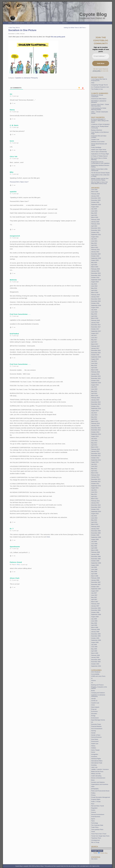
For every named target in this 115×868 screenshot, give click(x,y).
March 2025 (95, 217)
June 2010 (94, 518)
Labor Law (94, 767)
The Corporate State (97, 825)
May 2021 (94, 243)
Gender (93, 733)
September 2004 (96, 666)
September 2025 (96, 205)
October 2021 (95, 232)
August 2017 (95, 333)
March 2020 (95, 267)
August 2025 (95, 207)
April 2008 (94, 574)
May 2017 (94, 340)
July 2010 (94, 516)
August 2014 (95, 411)
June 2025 (94, 211)
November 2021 (96, 230)
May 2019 (94, 288)
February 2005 (95, 655)
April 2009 (94, 548)
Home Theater (95, 750)
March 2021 (95, 247)
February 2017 (95, 346)
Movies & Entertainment (98, 778)
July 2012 (94, 464)
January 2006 (95, 632)
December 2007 (96, 582)
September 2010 (96, 511)
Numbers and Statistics (98, 782)
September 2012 (96, 460)
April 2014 (94, 419)
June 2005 (94, 647)
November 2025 (96, 200)
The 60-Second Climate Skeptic (100, 173)
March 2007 (95, 602)
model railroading (96, 776)
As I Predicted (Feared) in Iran (100, 87)
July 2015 (94, 387)
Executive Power (96, 724)
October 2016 (95, 355)
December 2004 (96, 660)
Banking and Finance (97, 685)
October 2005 (95, 638)
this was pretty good (58, 37)
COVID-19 (94, 701)
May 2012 (94, 469)
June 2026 (94, 190)
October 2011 (95, 484)
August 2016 (95, 359)
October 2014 (95, 406)
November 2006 (96, 610)
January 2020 (95, 271)
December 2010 (96, 505)
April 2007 (94, 599)
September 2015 (96, 383)
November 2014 (96, 404)
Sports (93, 819)
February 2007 (95, 604)
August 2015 (95, 385)
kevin (12, 141)
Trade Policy (95, 827)
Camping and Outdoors (98, 693)
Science (94, 812)
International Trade (97, 763)
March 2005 (95, 653)
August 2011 (95, 488)
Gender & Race (96, 735)
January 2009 (95, 554)
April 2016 (94, 368)
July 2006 (94, 619)
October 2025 (95, 202)
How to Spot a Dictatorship (99, 152)
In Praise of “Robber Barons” (100, 156)
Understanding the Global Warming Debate (99, 109)
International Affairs (97, 761)
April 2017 (94, 342)
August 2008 (95, 565)
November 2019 (96, 275)
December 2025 (96, 198)
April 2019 (94, 290)
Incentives (94, 757)
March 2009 (95, 550)
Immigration (95, 754)
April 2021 (94, 245)
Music (93, 780)
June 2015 (94, 389)
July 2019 (94, 284)
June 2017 (94, 338)
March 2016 (95, 370)
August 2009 (95, 539)
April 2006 (94, 625)
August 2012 (95, 462)
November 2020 (96, 254)
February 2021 (95, 250)
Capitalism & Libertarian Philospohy (26, 78)
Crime (93, 705)
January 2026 (95, 196)
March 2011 (95, 499)
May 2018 (94, 314)
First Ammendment (97, 729)
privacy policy (97, 71)
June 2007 (94, 595)
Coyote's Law (95, 703)
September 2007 (96, 589)
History (93, 746)
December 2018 (96, 299)
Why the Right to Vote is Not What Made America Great (99, 183)
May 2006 (94, 623)
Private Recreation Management (101, 797)
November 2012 (96, 456)
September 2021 (96, 235)
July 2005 (94, 645)
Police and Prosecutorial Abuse (100, 791)
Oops (93, 83)
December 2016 (96, 350)
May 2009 (94, 546)
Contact (65, 23)
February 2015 (95, 398)
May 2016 (94, 365)
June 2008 (94, 569)
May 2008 (94, 572)
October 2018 (95, 303)
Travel (93, 832)
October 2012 (95, 458)
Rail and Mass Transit (98, 806)
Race (93, 804)
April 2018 (94, 316)
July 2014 (94, 413)
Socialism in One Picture (22, 30)
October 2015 (95, 381)
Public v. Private (96, 802)
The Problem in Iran (97, 89)
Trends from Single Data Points (100, 836)
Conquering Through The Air (99, 85)
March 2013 (95, 447)
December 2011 (96, 479)
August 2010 (95, 514)
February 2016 (95, 372)
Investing (94, 765)
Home (10, 23)
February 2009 (95, 552)
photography (95, 789)
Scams (93, 810)
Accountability (95, 674)
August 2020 (95, 260)
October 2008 (95, 561)
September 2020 (96, 258)
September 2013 (96, 434)
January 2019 (95, 297)
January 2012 (95, 477)
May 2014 (94, 417)
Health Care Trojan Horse (99, 150)
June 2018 (94, 312)
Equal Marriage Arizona (98, 720)
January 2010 (95, 529)
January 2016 (95, 374)
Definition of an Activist (98, 142)
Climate (93, 699)
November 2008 (96, 559)
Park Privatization (39, 23)
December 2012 (96, 454)
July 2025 (94, 209)
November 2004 (96, 662)
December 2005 (96, 634)
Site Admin (94, 859)
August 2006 (95, 617)
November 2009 (96, 533)
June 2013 (94, 441)
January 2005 (95, 657)
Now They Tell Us (15, 28)
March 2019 (95, 292)
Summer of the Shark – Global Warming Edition (100, 105)
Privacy (93, 795)
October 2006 (95, 612)
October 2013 (95, 432)
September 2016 (96, 357)
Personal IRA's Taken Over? (19, 182)
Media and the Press (97, 772)
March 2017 (95, 344)
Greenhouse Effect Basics (99, 99)
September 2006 (96, 614)
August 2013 (95, 436)
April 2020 (94, 265)
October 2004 (95, 664)
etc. (92, 722)
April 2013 (94, 445)
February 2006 (95, 629)
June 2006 (94, 621)
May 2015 (94, 391)
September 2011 (96, 486)
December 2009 (96, 531)
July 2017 (94, 335)
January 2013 (95, 451)
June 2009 (94, 544)
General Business (96, 737)
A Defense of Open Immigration (100, 124)
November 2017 (96, 327)
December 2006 (96, 608)
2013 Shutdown (96, 672)
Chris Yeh (14, 157)
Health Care (95, 744)
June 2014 (94, 415)
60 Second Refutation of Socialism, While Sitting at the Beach (100, 121)
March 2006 (95, 627)
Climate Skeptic (19, 23)
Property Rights (96, 799)
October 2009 (95, 535)
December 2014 (96, 402)
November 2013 (96, 430)
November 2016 (96, 353)
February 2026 (95, 194)
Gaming (93, 731)
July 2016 (94, 361)
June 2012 (94, 466)
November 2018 (96, 301)
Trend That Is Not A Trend (99, 834)
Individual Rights (96, 759)
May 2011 (94, 494)
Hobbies (94, 748)
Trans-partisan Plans (97, 829)
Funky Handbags (96, 147)
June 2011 (94, 492)
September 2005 (96, 640)
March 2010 (95, 524)
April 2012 (94, 471)
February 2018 (95, 320)
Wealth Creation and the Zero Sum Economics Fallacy (100, 179)
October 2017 (95, 329)
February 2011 (95, 501)
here (48, 537)
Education (94, 714)
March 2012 (95, 473)
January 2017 (95, 348)
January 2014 (95, 426)
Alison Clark (15, 578)
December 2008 (96, 557)
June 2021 (94, 241)
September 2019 (96, 280)
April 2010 (94, 522)
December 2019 (96, 273)
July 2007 (94, 593)
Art (92, 683)
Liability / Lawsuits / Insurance (100, 769)
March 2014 (95, 421)
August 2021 (95, 237)
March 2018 (95, 318)
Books (93, 691)
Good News (95, 739)
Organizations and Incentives (100, 784)
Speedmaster (15, 547)
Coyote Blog (93, 14)
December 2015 (96, 376)
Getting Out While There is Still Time (74, 28)
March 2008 (95, 576)
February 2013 (95, 449)
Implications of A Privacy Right (100, 154)
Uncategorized (95, 840)
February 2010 (95, 526)
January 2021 (95, 252)
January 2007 (95, 606)
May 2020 (94, 262)
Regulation (94, 808)
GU (18, 565)
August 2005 (95, 642)
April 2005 (94, 651)
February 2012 (95, 475)
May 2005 (94, 649)
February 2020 (95, 269)
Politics (93, 793)
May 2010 (94, 520)
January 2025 (95, 222)
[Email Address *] (101, 56)
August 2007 (95, 591)
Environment (95, 718)
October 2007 (95, 587)
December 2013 (96, 428)
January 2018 (95, 323)
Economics (94, 711)
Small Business (96, 817)
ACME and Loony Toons (98, 676)
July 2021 (94, 239)
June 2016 (94, 363)
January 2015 (95, 400)
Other (93, 787)
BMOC (29, 23)
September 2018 (96, 305)
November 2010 (96, 507)
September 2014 (96, 408)
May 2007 (94, 597)
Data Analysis (95, 707)
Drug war (94, 709)
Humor (93, 752)
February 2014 (95, 423)
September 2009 (96, 537)
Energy (93, 716)
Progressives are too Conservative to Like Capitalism (100, 163)
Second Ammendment (98, 814)
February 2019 (95, 295)
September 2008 (96, 563)
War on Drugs (95, 842)
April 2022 (94, 226)
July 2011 (94, 490)
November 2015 (96, 378)
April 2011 (94, 496)
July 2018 (94, 310)
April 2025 (94, 215)
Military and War (96, 774)
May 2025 (94, 213)
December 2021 (96, 228)
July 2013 (94, 439)
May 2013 (94, 443)
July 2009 (94, 542)
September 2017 (96, 331)
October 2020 (95, 256)
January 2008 (95, 580)
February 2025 (95, 220)
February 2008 (95, 578)
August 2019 (95, 282)
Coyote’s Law (95, 139)
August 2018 (95, 308)
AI (92, 678)
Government (95, 741)
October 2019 (95, 277)
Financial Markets (96, 726)
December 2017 (96, 325)
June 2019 (94, 286)
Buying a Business (97, 130)
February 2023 (95, 224)
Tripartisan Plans (96, 838)
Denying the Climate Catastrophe (97, 96)
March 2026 (95, 192)
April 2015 (94, 393)
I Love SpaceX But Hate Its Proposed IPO (99, 80)
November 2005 (96, 636)
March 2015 (95, 396)
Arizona (93, 680)
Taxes (93, 821)
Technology (95, 823)
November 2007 (96, 584)
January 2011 (95, 503)
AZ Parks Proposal (53, 23)
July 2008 (94, 567)
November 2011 (96, 481)
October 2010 (95, 509)
